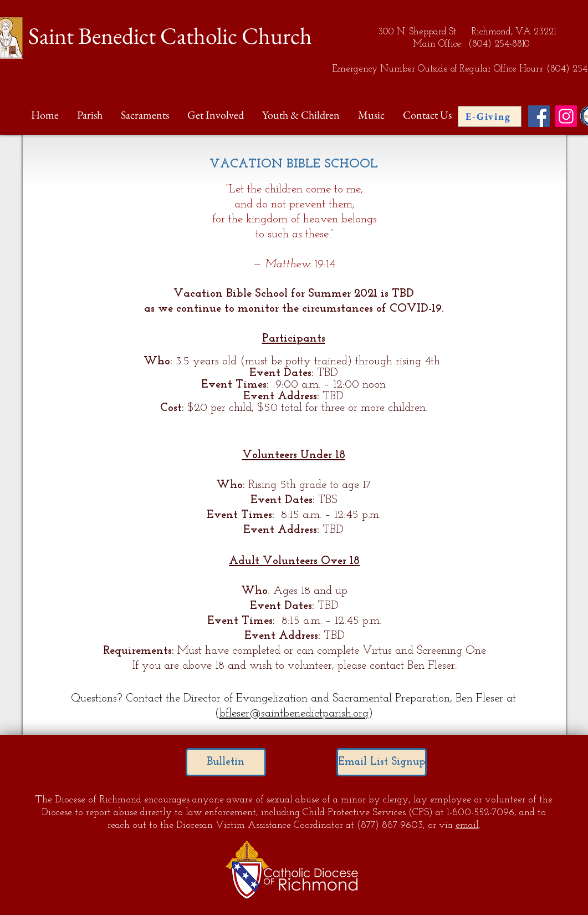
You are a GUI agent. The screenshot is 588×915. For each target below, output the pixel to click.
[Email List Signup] (382, 762)
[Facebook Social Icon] (539, 116)
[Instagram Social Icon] (566, 116)
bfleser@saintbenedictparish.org (294, 713)
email (467, 825)
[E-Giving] (490, 116)
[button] (91, 115)
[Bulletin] (226, 762)
